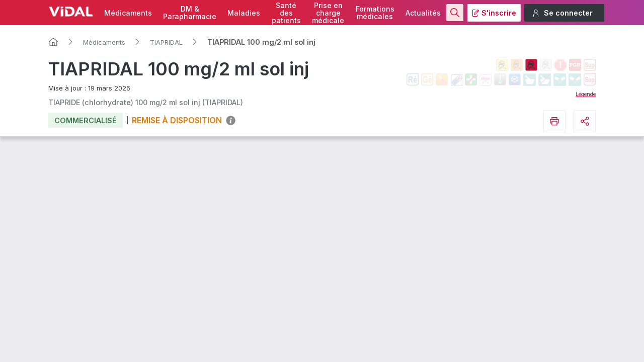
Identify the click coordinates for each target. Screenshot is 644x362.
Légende (586, 94)
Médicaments (128, 13)
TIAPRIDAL (166, 42)
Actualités (423, 13)
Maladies (244, 13)
